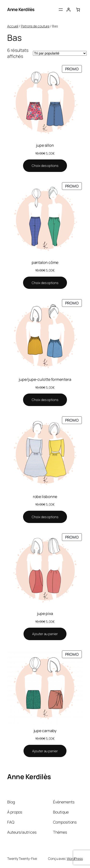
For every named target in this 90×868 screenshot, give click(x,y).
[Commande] (60, 53)
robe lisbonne (45, 497)
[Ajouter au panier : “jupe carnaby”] (45, 751)
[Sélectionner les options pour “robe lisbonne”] (45, 517)
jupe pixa (45, 613)
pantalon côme (45, 262)
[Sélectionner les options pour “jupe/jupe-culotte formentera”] (45, 400)
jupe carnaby (45, 731)
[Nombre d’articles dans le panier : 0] (78, 10)
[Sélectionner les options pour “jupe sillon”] (45, 166)
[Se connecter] (68, 10)
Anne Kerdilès (21, 9)
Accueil (13, 26)
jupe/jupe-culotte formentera (45, 379)
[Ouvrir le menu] (61, 10)
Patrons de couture (35, 26)
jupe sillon (45, 145)
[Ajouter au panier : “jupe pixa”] (45, 634)
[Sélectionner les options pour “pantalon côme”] (45, 283)
